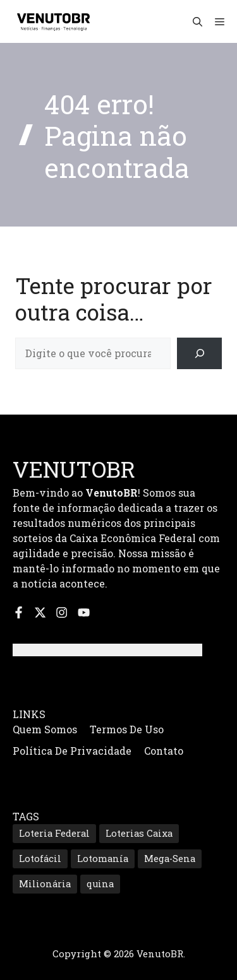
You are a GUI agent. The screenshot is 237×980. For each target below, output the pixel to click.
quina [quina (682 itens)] (100, 884)
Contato (164, 751)
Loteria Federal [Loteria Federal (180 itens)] (54, 833)
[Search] (199, 353)
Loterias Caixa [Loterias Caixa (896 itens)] (139, 833)
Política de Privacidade (72, 751)
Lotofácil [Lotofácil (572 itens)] (40, 859)
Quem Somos (45, 729)
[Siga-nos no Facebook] (19, 612)
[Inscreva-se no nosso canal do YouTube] (84, 612)
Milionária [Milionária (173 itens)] (45, 884)
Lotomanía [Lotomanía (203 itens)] (103, 859)
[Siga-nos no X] (40, 612)
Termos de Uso (127, 729)
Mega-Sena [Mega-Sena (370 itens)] (170, 859)
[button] (197, 21)
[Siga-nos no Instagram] (62, 612)
